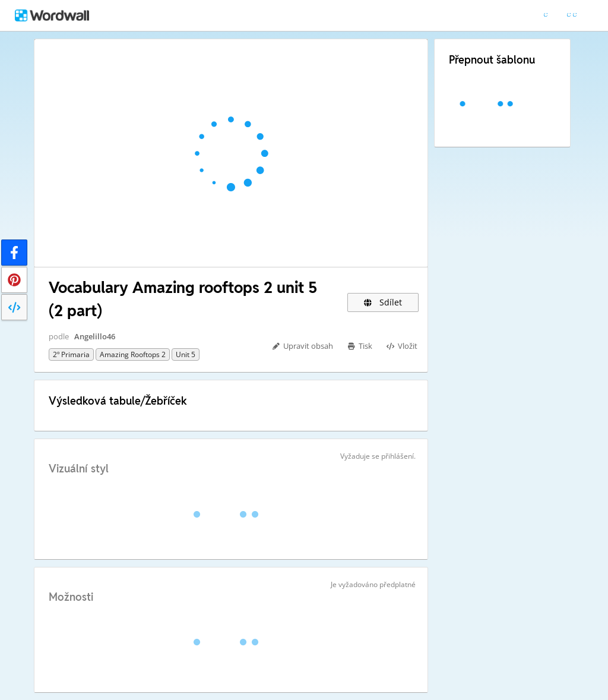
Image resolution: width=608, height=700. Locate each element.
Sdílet (383, 302)
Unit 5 (186, 354)
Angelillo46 (95, 336)
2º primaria (71, 354)
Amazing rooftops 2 (133, 354)
